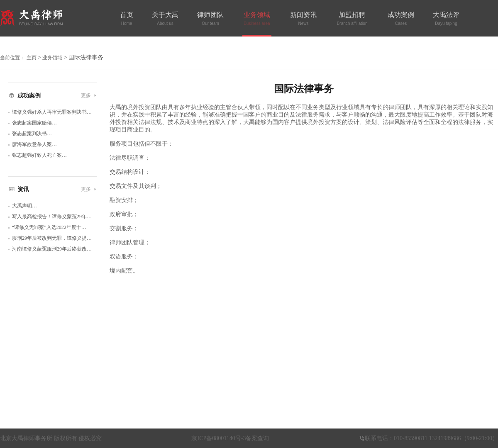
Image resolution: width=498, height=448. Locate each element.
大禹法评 (446, 18)
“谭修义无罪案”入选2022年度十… (49, 227)
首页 (127, 18)
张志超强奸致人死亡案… (39, 155)
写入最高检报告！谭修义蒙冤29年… (52, 217)
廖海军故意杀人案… (34, 144)
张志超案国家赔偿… (34, 123)
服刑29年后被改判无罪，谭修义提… (52, 238)
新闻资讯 (303, 18)
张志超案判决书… (32, 134)
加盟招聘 (352, 18)
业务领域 (257, 18)
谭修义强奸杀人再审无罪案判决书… (52, 112)
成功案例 (401, 18)
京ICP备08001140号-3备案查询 (230, 438)
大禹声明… (24, 206)
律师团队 (210, 18)
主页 (32, 58)
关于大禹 (165, 18)
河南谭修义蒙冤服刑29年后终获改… (52, 249)
